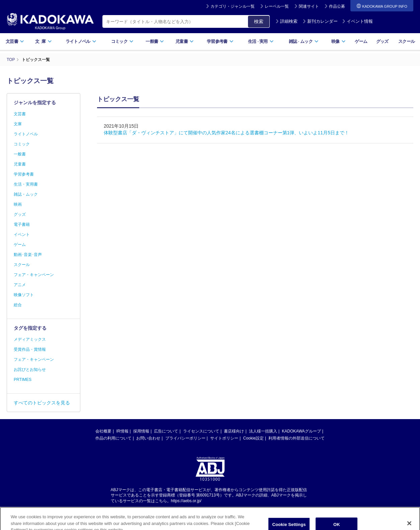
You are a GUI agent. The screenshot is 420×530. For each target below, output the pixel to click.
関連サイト (309, 6)
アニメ (20, 285)
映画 (18, 204)
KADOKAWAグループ (301, 431)
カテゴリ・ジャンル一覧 (233, 6)
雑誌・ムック (26, 194)
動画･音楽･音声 (28, 255)
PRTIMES (23, 380)
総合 (18, 305)
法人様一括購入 (263, 431)
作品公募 (337, 6)
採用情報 (141, 431)
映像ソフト (24, 295)
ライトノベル (81, 41)
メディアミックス (30, 339)
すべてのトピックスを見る (42, 403)
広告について (166, 431)
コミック (122, 41)
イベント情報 (357, 21)
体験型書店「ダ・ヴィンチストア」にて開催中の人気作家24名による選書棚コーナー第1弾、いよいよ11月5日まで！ (226, 133)
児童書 (185, 41)
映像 (339, 41)
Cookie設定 (254, 438)
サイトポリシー (224, 438)
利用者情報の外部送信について (297, 438)
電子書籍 (22, 224)
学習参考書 (220, 41)
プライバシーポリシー (185, 438)
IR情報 (122, 431)
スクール (406, 41)
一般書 (155, 41)
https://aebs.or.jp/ (186, 501)
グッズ (382, 41)
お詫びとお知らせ (30, 370)
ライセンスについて (201, 431)
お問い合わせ (148, 438)
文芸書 (15, 41)
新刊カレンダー (320, 21)
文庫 (18, 124)
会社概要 (103, 431)
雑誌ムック (304, 41)
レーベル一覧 (277, 6)
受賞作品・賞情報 (30, 349)
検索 (259, 21)
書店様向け (234, 431)
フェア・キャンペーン (34, 275)
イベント (22, 235)
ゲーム (361, 41)
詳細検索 (286, 21)
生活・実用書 (26, 184)
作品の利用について (113, 438)
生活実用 (261, 41)
